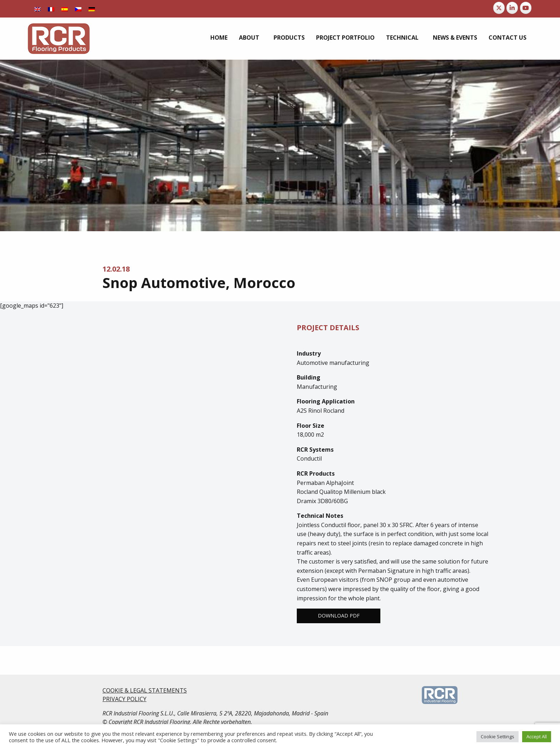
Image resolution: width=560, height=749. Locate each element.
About (249, 38)
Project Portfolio (345, 38)
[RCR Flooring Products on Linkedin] (512, 8)
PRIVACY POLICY (124, 699)
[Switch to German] (92, 9)
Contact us (507, 38)
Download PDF (339, 616)
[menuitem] (219, 38)
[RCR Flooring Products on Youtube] (526, 8)
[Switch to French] (51, 9)
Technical (402, 38)
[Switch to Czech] (78, 9)
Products (289, 38)
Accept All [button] (537, 736)
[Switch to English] (37, 9)
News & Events (455, 38)
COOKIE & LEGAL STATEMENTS (145, 690)
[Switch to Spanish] (65, 9)
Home (219, 38)
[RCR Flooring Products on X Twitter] (499, 8)
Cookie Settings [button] (497, 736)
